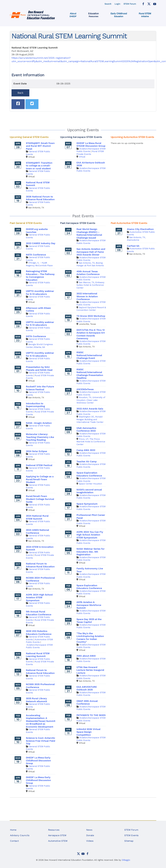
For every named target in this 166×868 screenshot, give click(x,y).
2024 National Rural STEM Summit (37, 517)
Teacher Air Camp (87, 461)
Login (117, 4)
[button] (73, 15)
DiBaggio (126, 860)
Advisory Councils (20, 835)
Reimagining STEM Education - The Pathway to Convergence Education (40, 276)
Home (13, 830)
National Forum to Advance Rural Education (40, 565)
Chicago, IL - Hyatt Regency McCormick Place (39, 264)
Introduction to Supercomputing (35, 405)
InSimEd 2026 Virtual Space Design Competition (89, 732)
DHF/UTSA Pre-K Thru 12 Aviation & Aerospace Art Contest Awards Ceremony (91, 334)
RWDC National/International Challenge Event (89, 355)
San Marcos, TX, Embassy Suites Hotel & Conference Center (90, 285)
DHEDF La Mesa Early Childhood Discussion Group (38, 760)
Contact (14, 841)
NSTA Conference (36, 255)
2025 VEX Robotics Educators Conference (39, 633)
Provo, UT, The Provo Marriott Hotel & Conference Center (91, 442)
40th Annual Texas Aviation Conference (88, 273)
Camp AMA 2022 (86, 450)
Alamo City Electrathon (140, 229)
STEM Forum (130, 4)
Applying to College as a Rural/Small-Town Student (40, 479)
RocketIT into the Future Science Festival (40, 388)
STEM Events (131, 835)
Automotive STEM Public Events (39, 641)
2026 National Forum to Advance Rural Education (40, 198)
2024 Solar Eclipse (36, 451)
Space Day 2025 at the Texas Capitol (89, 621)
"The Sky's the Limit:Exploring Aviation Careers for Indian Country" (90, 638)
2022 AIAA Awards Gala (90, 409)
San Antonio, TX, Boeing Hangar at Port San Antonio (90, 264)
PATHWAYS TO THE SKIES (91, 715)
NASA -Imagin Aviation (39, 423)
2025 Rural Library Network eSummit (36, 700)
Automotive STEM (58, 841)
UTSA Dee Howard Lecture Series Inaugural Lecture (90, 670)
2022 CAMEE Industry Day (41, 243)
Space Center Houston (90, 484)
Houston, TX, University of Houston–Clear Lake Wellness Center (91, 400)
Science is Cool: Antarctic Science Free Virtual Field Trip (41, 741)
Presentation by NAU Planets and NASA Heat (39, 368)
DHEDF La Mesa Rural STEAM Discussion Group (91, 145)
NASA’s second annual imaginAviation (89, 491)
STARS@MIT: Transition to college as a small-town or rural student (39, 166)
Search (108, 4)
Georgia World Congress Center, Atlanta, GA (39, 346)
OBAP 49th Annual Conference (87, 702)
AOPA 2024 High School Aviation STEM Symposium (39, 598)
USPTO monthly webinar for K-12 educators (40, 293)
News (89, 830)
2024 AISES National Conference (38, 531)
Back (20, 93)
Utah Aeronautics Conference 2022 (86, 429)
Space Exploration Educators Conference (89, 474)
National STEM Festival (39, 465)
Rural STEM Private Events (90, 153)
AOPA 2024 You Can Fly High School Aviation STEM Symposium (90, 535)
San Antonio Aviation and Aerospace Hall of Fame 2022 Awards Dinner (91, 252)
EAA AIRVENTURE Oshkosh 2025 (87, 688)
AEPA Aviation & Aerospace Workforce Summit (89, 605)
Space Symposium (87, 504)
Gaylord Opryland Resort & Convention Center (91, 309)
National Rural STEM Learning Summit (38, 655)
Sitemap (129, 841)
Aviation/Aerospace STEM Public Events (39, 646)
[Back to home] (33, 15)
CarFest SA (133, 246)
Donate (90, 835)
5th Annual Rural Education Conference (39, 613)
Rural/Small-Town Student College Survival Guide (40, 499)
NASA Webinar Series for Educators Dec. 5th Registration (91, 552)
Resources (54, 830)
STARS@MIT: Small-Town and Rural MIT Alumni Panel (40, 146)
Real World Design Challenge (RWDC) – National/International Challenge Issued (89, 233)
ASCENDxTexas (85, 389)
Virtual (82, 157)
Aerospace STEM (57, 835)
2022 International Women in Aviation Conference (87, 296)
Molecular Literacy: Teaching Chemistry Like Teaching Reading (40, 437)
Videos (90, 841)
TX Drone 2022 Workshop (91, 316)
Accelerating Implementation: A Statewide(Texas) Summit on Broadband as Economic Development (41, 721)
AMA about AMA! (86, 656)
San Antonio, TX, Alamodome (136, 239)
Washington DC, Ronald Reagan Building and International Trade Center (90, 419)
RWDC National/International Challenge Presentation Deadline (90, 374)
